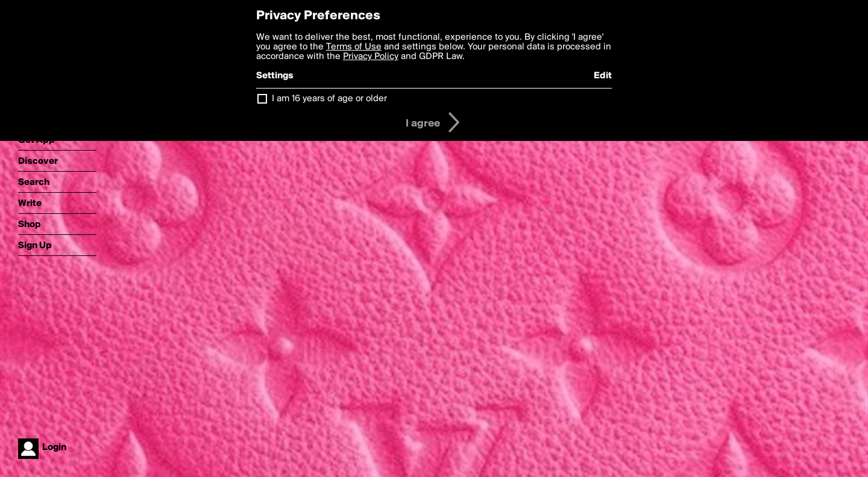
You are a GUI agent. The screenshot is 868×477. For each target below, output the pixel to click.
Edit (603, 76)
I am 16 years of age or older (329, 99)
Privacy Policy (371, 57)
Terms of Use (354, 47)
